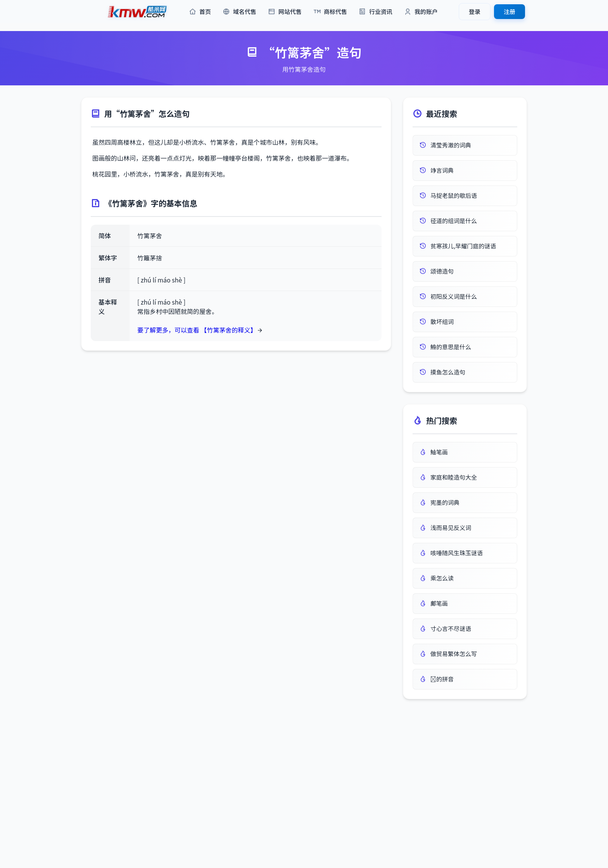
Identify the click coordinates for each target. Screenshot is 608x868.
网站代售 (285, 12)
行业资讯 (376, 12)
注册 (510, 11)
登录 (475, 11)
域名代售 (239, 12)
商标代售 (330, 12)
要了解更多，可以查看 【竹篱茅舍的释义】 (197, 330)
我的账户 (421, 12)
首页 (200, 12)
